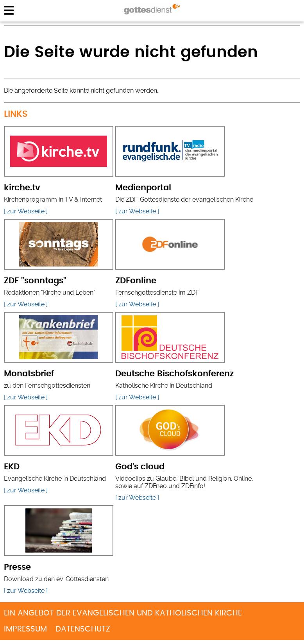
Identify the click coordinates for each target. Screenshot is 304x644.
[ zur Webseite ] (26, 211)
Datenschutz (83, 629)
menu (9, 10)
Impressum (25, 629)
